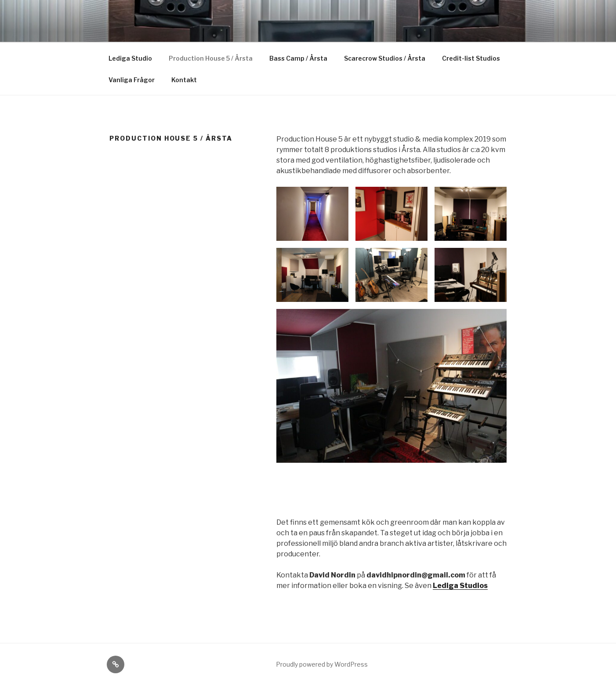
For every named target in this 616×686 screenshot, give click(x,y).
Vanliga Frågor (132, 80)
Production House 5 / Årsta (211, 58)
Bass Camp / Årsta (298, 58)
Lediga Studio (130, 58)
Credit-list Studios (471, 58)
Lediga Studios (460, 586)
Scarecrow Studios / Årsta (385, 58)
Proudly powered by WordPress (322, 664)
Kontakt (184, 80)
